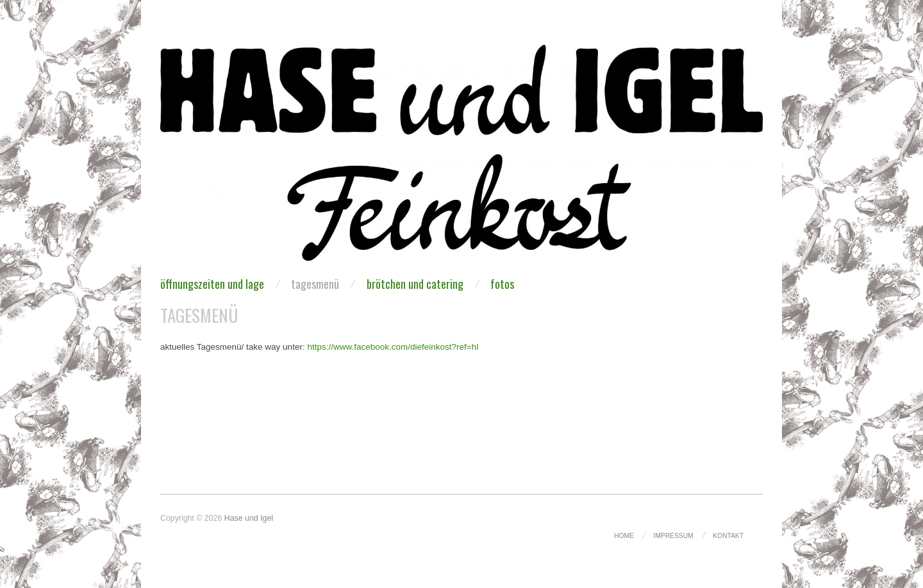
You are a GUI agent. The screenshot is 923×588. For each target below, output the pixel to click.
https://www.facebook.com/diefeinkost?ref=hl (393, 347)
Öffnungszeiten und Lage (212, 284)
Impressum (673, 536)
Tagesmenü (315, 284)
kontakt (728, 536)
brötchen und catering (415, 284)
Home (624, 536)
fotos (502, 284)
